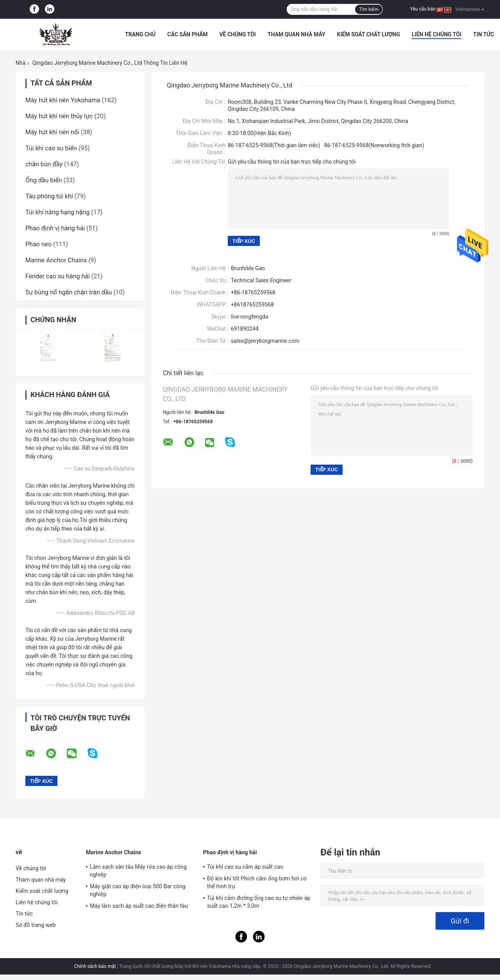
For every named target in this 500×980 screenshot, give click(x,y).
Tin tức (484, 34)
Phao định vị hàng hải (55, 228)
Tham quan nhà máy (296, 34)
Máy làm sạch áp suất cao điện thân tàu (139, 906)
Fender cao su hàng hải (58, 276)
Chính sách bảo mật (95, 966)
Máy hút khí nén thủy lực (59, 116)
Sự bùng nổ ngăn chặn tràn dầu (69, 292)
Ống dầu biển (44, 180)
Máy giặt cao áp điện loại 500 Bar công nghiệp (138, 890)
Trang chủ (140, 34)
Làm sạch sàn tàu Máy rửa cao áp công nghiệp (138, 871)
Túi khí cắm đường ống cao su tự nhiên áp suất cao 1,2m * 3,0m (259, 902)
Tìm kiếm (369, 9)
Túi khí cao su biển (51, 148)
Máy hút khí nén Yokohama (63, 100)
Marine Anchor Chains (56, 260)
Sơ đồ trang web (36, 925)
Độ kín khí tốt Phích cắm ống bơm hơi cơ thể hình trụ (257, 882)
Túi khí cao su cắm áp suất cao (245, 867)
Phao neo (38, 244)
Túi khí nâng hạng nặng (57, 212)
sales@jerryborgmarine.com (265, 341)
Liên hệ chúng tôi (437, 34)
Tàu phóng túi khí (49, 196)
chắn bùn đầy (44, 164)
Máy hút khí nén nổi (52, 132)
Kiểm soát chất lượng (369, 34)
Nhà (21, 63)
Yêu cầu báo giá (427, 9)
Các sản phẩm (187, 34)
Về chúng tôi (237, 34)
